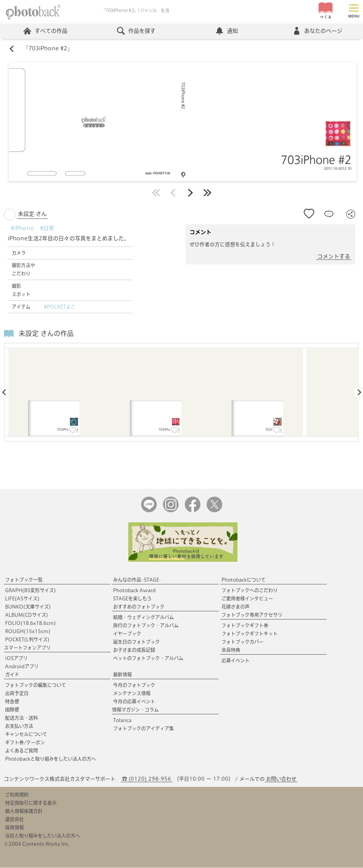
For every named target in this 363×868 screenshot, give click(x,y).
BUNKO (28, 607)
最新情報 (122, 675)
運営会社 (14, 820)
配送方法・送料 (21, 718)
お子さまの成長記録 (134, 650)
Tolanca (122, 721)
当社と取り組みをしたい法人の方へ (42, 836)
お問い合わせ (281, 779)
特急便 (12, 702)
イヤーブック (127, 634)
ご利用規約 (17, 795)
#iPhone (22, 229)
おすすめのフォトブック (139, 607)
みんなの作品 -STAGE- (137, 580)
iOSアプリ (16, 659)
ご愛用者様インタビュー (247, 599)
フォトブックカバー (243, 642)
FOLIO (30, 623)
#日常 (47, 229)
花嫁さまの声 (236, 607)
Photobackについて (243, 580)
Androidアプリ (22, 667)
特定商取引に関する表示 (31, 803)
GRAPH (30, 591)
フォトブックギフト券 (245, 626)
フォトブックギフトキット (250, 634)
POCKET (27, 640)
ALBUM (27, 615)
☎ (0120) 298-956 (147, 779)
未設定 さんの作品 (46, 334)
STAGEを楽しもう (132, 599)
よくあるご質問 (21, 751)
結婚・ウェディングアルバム (143, 618)
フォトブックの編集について (35, 685)
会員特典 (231, 650)
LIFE (22, 599)
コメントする (334, 257)
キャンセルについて (26, 735)
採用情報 (14, 828)
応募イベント (236, 661)
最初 (156, 193)
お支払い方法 (19, 726)
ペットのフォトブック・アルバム (148, 659)
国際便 (12, 710)
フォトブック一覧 (24, 580)
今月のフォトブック (134, 685)
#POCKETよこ (60, 307)
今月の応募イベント (134, 702)
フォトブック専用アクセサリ (252, 615)
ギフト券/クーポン (25, 743)
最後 (207, 193)
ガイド (12, 675)
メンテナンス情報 (132, 694)
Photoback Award (134, 591)
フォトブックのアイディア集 (143, 729)
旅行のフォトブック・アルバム (146, 626)
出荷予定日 (17, 694)
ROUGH (28, 632)
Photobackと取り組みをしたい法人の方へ (50, 759)
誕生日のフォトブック (136, 642)
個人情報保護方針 (24, 811)
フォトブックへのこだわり (250, 591)
